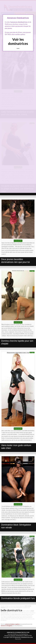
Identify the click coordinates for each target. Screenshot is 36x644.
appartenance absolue (20, 614)
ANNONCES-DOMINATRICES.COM (18, 632)
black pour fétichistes (11, 619)
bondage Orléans (12, 616)
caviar (2, 617)
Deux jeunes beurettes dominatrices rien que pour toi (15, 261)
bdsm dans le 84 (30, 614)
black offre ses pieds (10, 614)
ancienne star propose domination (24, 616)
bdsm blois (17, 617)
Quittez (18, 48)
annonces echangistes (7, 626)
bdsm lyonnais (4, 616)
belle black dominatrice (22, 619)
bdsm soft (27, 608)
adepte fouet (11, 613)
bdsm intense (23, 617)
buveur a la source (9, 608)
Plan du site (18, 639)
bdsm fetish (12, 617)
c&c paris (3, 606)
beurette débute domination (18, 606)
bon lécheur (30, 617)
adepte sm (3, 619)
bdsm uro (17, 613)
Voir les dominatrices (18, 41)
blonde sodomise (26, 611)
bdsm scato (6, 617)
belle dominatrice (11, 610)
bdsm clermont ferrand (20, 608)
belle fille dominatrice (25, 613)
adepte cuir (8, 606)
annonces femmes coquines (12, 624)
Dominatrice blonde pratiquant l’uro (18, 598)
